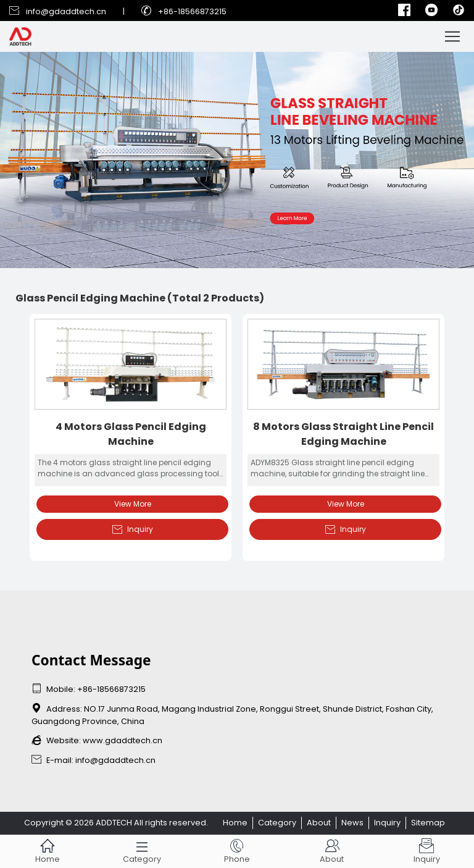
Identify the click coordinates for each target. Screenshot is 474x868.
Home (235, 823)
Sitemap (428, 823)
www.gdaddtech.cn (123, 740)
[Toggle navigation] (452, 36)
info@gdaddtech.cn (66, 11)
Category (277, 823)
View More (133, 504)
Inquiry (133, 529)
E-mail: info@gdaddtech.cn (94, 760)
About (319, 823)
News (352, 823)
